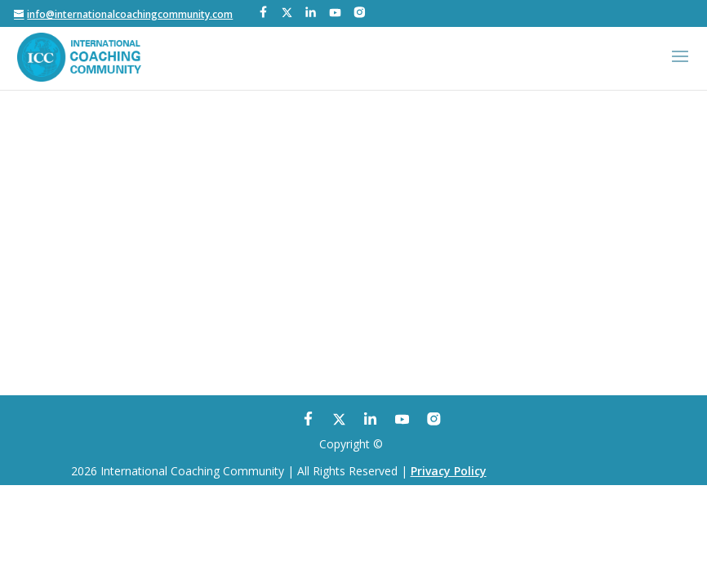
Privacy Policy (449, 471)
